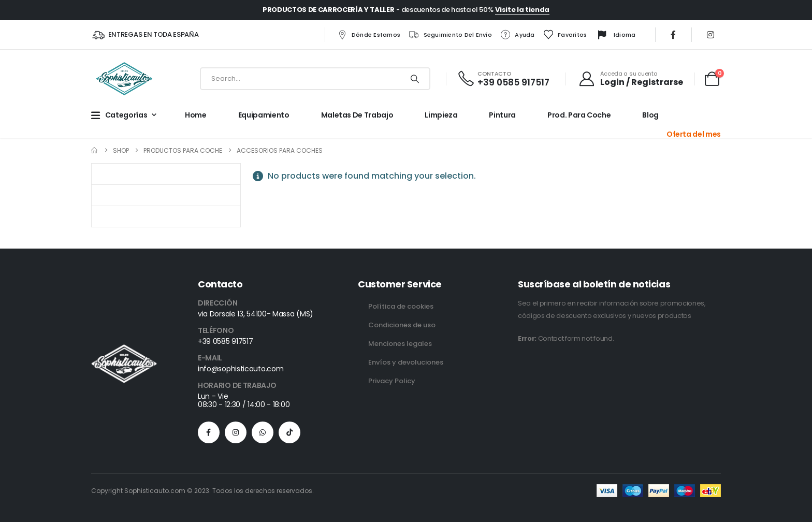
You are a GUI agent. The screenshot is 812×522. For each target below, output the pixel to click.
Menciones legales (400, 344)
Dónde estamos (368, 35)
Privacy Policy (392, 381)
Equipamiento (264, 115)
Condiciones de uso (402, 325)
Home (196, 115)
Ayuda (517, 35)
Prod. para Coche (579, 115)
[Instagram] (711, 35)
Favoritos (565, 35)
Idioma (615, 35)
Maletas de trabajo (357, 115)
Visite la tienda (522, 10)
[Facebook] (673, 35)
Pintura (502, 115)
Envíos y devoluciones (406, 362)
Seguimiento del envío (450, 35)
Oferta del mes (694, 134)
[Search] (415, 79)
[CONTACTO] (503, 79)
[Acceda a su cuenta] (631, 79)
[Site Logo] (124, 79)
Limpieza (441, 115)
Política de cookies (401, 306)
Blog (650, 115)
